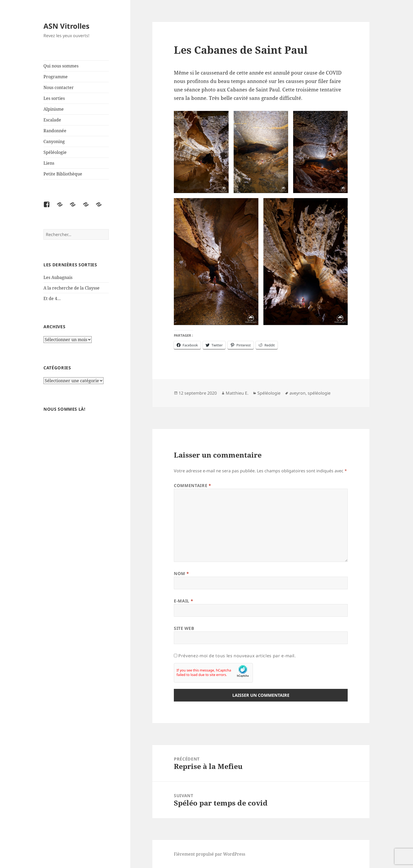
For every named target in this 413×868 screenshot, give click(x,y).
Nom (181, 573)
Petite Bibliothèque (63, 174)
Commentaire (192, 486)
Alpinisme (54, 109)
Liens (49, 163)
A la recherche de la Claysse (72, 288)
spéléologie (319, 393)
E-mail (183, 601)
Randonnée (55, 131)
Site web (184, 628)
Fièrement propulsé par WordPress (210, 854)
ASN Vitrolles (66, 26)
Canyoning (54, 141)
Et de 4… (52, 298)
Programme (56, 77)
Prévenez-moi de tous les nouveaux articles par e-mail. (237, 656)
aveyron (298, 393)
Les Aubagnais (58, 277)
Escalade (52, 120)
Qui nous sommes (61, 66)
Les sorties (54, 98)
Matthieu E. (237, 393)
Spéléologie (55, 152)
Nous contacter (59, 87)
